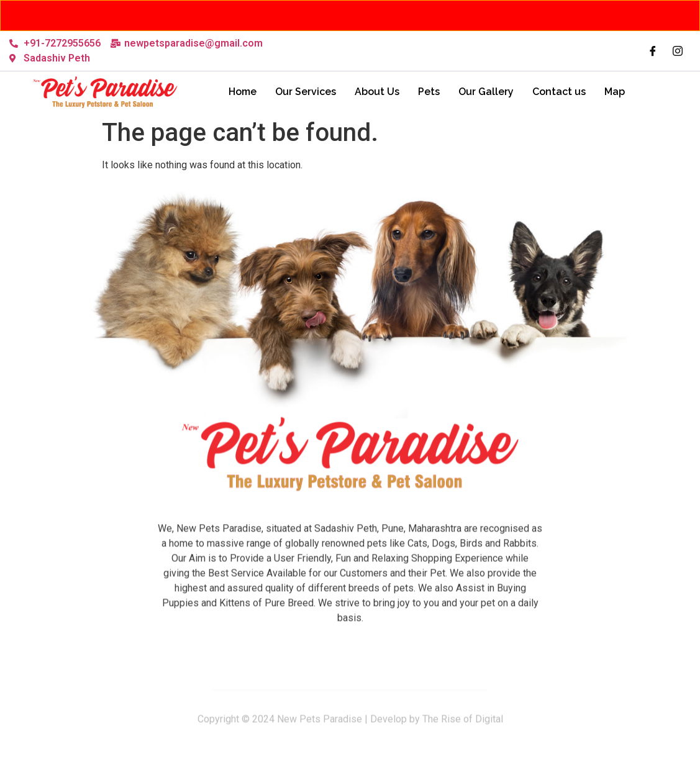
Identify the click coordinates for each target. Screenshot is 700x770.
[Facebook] (653, 51)
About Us (377, 92)
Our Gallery (486, 92)
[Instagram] (678, 51)
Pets (429, 92)
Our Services (306, 92)
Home (243, 92)
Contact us (559, 92)
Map (615, 92)
